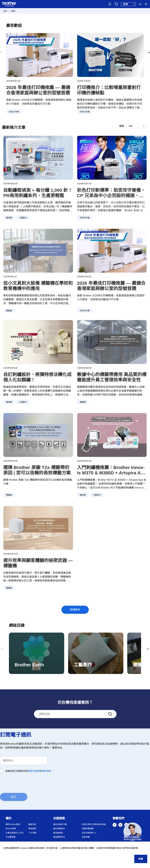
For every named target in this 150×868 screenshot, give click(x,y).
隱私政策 (46, 771)
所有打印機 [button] (85, 218)
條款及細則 (34, 771)
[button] (133, 832)
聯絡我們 (32, 829)
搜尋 (140, 4)
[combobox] (75, 714)
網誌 (13, 11)
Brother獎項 (11, 829)
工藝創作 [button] (23, 218)
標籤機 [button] (9, 311)
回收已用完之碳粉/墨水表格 (94, 824)
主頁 (5, 11)
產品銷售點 (58, 833)
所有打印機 (14, 112)
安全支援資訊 (88, 833)
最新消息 (32, 824)
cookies (24, 848)
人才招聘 (32, 833)
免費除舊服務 (88, 829)
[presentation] (25, 783)
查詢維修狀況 (59, 837)
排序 (122, 126)
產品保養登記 (59, 829)
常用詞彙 (86, 837)
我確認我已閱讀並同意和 (29, 771)
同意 (141, 859)
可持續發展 (11, 837)
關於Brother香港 (13, 824)
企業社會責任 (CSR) (15, 833)
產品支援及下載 (60, 824)
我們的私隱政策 (130, 848)
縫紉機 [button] (9, 218)
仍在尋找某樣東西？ (75, 702)
